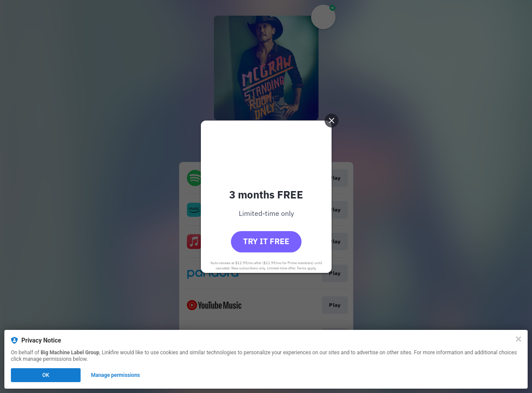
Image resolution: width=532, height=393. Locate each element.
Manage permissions (116, 375)
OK (46, 375)
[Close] (518, 339)
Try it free (266, 241)
